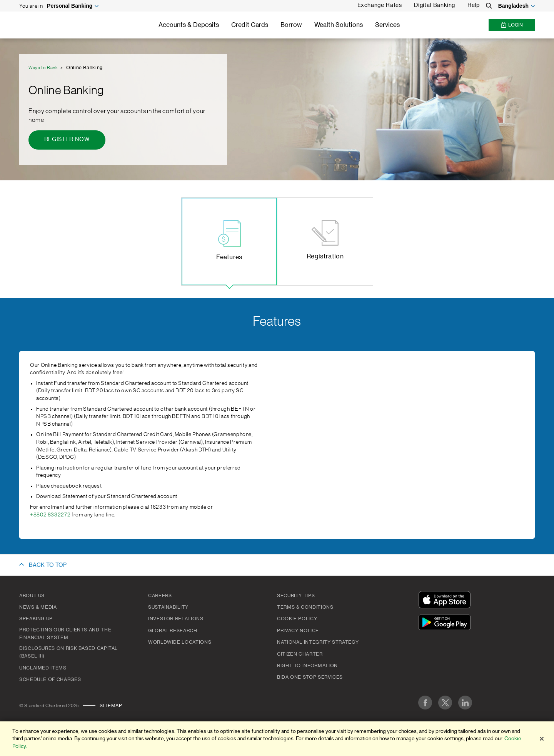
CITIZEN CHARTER (300, 654)
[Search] (489, 6)
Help (474, 5)
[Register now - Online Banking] (67, 140)
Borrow (291, 25)
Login (512, 25)
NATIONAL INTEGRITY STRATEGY (318, 642)
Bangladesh (513, 6)
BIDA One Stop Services (310, 677)
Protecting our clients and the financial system (65, 634)
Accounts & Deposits (189, 25)
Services (387, 25)
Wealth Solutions (339, 25)
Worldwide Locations (180, 642)
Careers (160, 596)
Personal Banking (70, 6)
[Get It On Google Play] (446, 624)
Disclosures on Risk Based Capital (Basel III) (68, 652)
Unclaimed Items (43, 668)
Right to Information (307, 666)
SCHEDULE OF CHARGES (50, 679)
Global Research (173, 631)
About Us (32, 596)
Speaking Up (36, 619)
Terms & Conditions (305, 607)
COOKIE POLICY (297, 619)
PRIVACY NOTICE (298, 631)
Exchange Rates (380, 5)
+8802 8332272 (50, 515)
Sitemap (111, 706)
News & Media (38, 607)
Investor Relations (176, 619)
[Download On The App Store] (446, 601)
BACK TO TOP (48, 565)
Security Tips (296, 596)
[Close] (542, 739)
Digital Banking (435, 5)
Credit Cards (250, 25)
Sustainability (168, 607)
